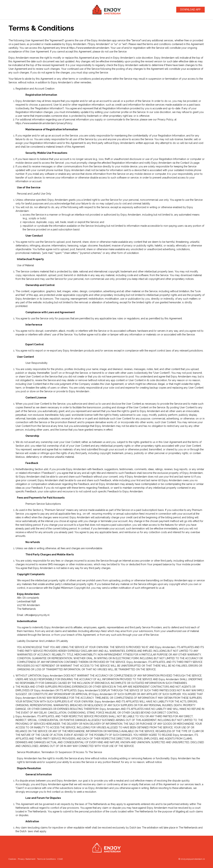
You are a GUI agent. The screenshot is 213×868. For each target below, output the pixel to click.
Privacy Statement (27, 859)
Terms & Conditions (46, 859)
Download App (190, 10)
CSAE (60, 859)
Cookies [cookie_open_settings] (12, 859)
